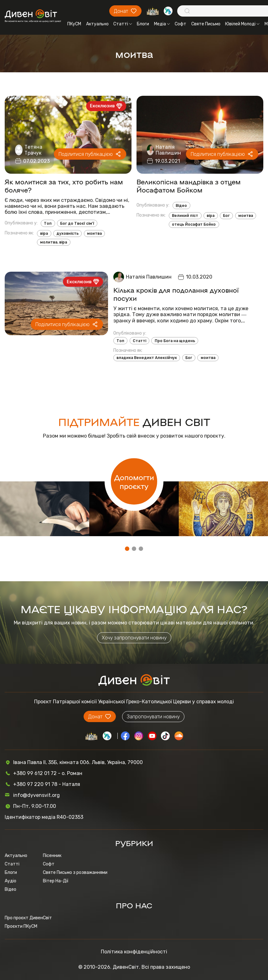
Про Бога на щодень (175, 341)
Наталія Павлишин (168, 150)
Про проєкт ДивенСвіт (28, 918)
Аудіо (10, 881)
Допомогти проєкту (134, 481)
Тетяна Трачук (33, 150)
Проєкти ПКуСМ (21, 926)
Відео (181, 206)
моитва (94, 233)
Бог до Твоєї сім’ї (77, 223)
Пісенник (52, 856)
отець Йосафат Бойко (194, 224)
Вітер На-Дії (56, 881)
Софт (180, 24)
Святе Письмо (206, 24)
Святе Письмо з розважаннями (75, 872)
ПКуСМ (74, 24)
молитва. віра (54, 242)
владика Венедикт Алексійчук (147, 358)
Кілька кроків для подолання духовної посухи (176, 294)
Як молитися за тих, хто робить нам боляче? (64, 186)
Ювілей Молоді (242, 24)
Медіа (162, 24)
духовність (67, 233)
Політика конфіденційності (134, 952)
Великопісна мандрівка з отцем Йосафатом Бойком (189, 186)
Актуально (97, 24)
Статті (123, 24)
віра (44, 233)
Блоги (143, 24)
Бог (226, 216)
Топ (48, 223)
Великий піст (185, 216)
